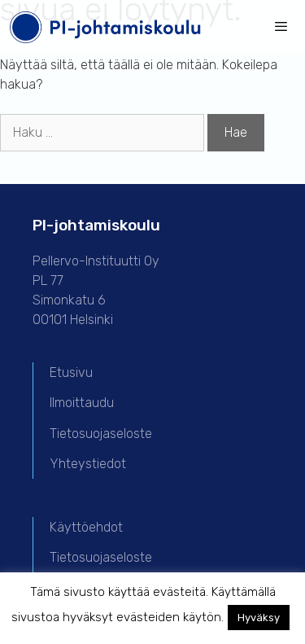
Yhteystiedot (88, 464)
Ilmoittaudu (82, 403)
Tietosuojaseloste (101, 434)
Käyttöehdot (86, 527)
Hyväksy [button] (259, 618)
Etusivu (71, 372)
